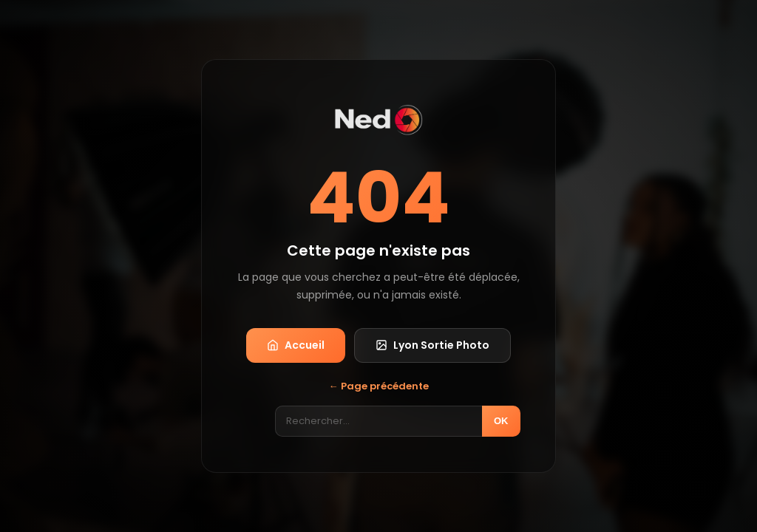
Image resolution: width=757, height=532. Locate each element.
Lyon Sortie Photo (432, 345)
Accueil (296, 345)
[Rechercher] (378, 421)
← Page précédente (379, 386)
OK (501, 421)
